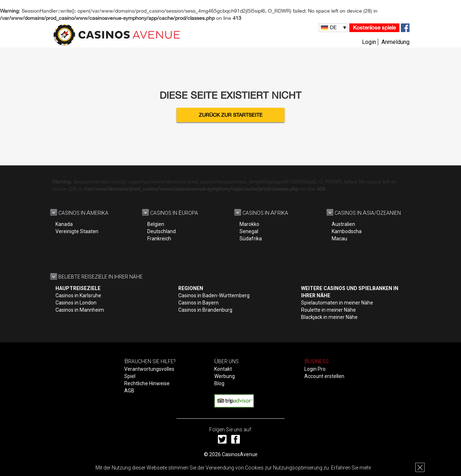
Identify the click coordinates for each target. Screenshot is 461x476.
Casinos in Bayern (198, 303)
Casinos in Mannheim (80, 310)
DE (333, 27)
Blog (219, 383)
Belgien (156, 224)
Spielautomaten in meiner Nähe (337, 303)
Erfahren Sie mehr (351, 468)
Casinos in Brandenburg (205, 310)
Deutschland (162, 231)
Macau (339, 239)
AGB (129, 391)
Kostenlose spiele (374, 28)
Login (369, 42)
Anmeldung (395, 42)
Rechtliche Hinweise (147, 383)
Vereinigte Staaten (77, 231)
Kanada (64, 224)
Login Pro (315, 369)
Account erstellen (324, 376)
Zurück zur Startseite (231, 115)
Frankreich (159, 239)
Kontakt (223, 369)
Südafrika (251, 239)
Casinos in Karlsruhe (78, 295)
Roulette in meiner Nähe (328, 310)
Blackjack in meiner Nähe (329, 317)
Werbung (225, 376)
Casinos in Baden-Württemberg (214, 295)
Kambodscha (347, 231)
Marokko (249, 224)
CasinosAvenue (240, 454)
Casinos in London (76, 303)
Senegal (249, 231)
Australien (343, 224)
